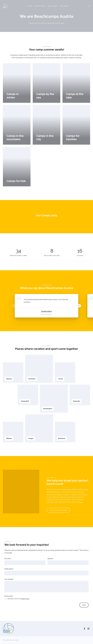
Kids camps (64, 6)
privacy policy (25, 599)
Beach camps (53, 6)
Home (30, 6)
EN (89, 6)
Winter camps (40, 6)
